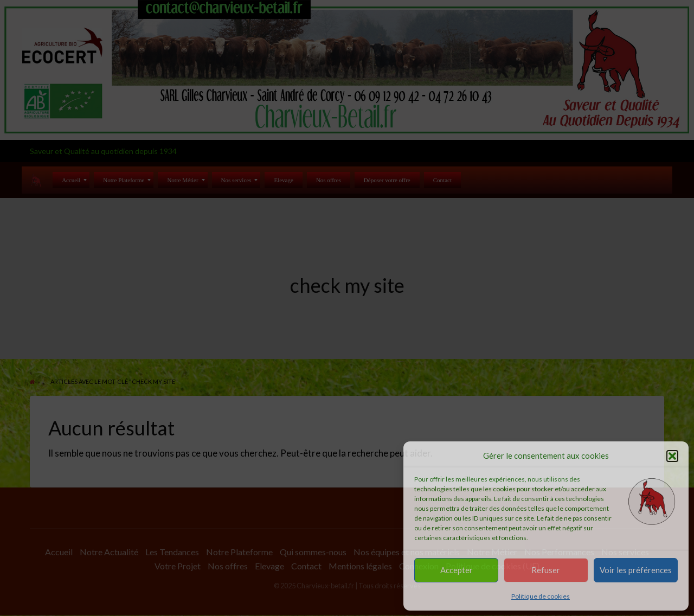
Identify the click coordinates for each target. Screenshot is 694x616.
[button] (672, 456)
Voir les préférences (636, 570)
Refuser (546, 570)
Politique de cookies (541, 596)
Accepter (457, 570)
